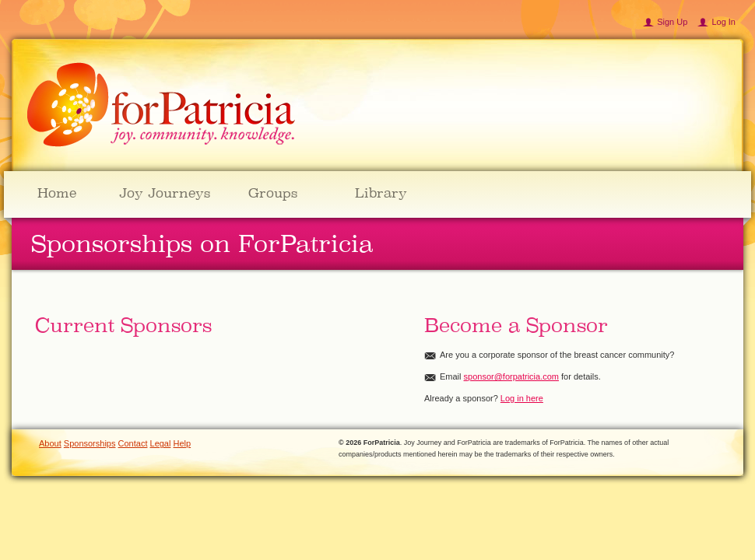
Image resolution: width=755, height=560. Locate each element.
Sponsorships (90, 443)
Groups (273, 193)
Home (57, 193)
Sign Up (672, 22)
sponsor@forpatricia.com (511, 376)
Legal (161, 443)
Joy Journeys (165, 193)
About (50, 443)
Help (183, 443)
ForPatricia (161, 105)
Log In (723, 22)
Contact (133, 443)
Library (381, 193)
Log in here (522, 398)
